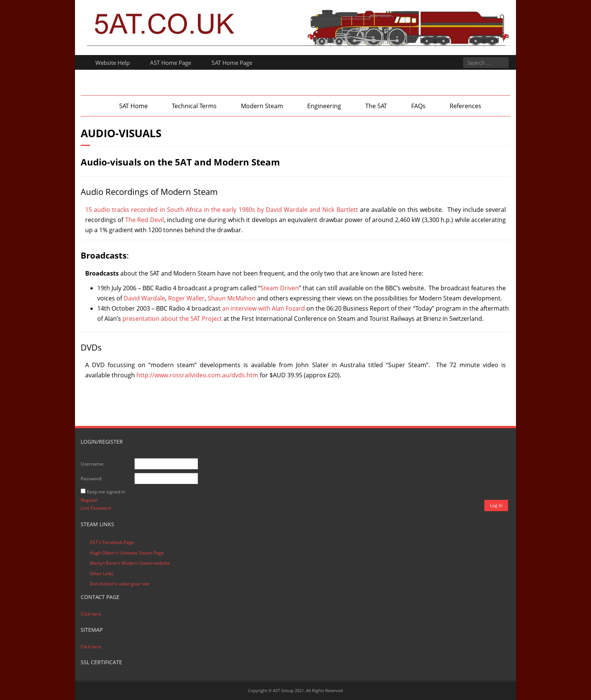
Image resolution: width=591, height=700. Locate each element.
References (465, 106)
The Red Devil (145, 220)
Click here (91, 614)
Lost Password (96, 508)
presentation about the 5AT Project (172, 319)
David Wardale (144, 298)
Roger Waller (186, 298)
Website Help (113, 63)
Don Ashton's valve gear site (119, 584)
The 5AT (376, 106)
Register (89, 500)
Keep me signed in (106, 492)
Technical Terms (194, 106)
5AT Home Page (232, 63)
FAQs (418, 106)
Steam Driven (280, 288)
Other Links (102, 574)
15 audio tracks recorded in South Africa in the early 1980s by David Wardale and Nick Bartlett (222, 210)
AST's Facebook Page (112, 542)
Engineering (324, 106)
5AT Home (133, 106)
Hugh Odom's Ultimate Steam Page (127, 553)
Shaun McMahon (232, 298)
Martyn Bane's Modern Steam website (130, 563)
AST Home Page (171, 63)
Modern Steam (262, 106)
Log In (496, 505)
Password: (91, 479)
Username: (92, 464)
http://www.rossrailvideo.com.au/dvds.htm (197, 375)
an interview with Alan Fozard (263, 308)
